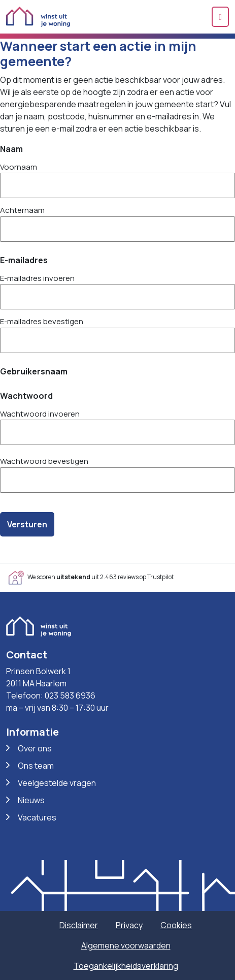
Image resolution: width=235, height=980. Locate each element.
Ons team (36, 766)
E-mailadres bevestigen (42, 321)
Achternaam (22, 210)
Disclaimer (79, 925)
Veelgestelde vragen (57, 783)
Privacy (129, 925)
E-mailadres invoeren (37, 278)
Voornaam (19, 167)
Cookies (176, 925)
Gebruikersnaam (34, 371)
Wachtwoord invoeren (40, 414)
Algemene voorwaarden (126, 945)
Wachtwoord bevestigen (44, 461)
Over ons (35, 748)
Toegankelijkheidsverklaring (126, 966)
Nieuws (31, 800)
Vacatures (37, 817)
